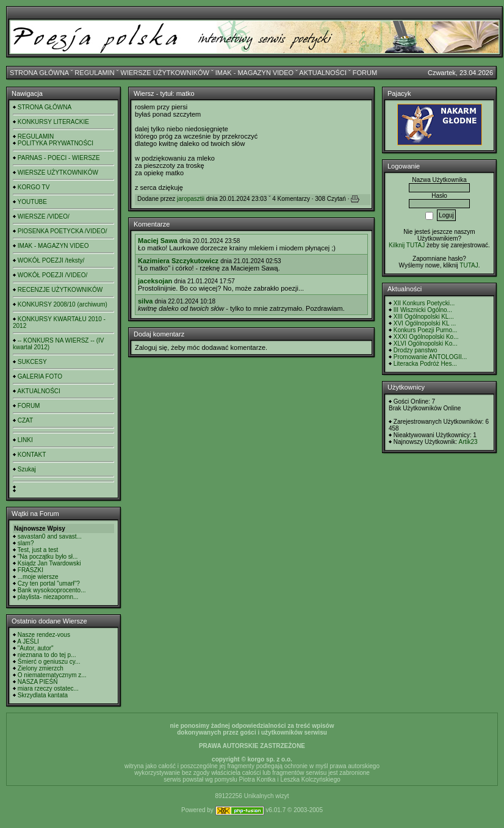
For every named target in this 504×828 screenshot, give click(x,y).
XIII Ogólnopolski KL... (424, 317)
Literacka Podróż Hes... (425, 364)
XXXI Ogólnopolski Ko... (426, 337)
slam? (26, 543)
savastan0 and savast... (50, 536)
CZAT (25, 420)
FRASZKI (31, 570)
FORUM (365, 73)
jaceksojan (155, 281)
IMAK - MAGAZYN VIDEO (254, 73)
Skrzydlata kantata (43, 695)
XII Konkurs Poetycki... (424, 303)
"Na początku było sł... (48, 557)
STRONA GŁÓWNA (39, 73)
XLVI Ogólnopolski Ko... (426, 343)
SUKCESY (32, 362)
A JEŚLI (28, 641)
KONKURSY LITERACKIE (53, 122)
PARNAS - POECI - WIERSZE (59, 158)
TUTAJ (469, 265)
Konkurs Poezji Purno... (426, 330)
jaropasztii (191, 199)
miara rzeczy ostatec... (48, 688)
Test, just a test (38, 550)
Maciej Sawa (158, 241)
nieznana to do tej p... (47, 655)
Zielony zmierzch (41, 668)
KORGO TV (34, 187)
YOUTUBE (32, 202)
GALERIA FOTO (40, 376)
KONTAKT (32, 455)
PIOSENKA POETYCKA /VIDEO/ (63, 231)
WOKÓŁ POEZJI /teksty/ (51, 260)
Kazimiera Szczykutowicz (178, 261)
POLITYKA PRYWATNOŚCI (56, 143)
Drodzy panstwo (416, 350)
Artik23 (468, 442)
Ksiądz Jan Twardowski (49, 563)
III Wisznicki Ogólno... (423, 310)
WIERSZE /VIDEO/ (44, 216)
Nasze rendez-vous (44, 635)
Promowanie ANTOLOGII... (430, 357)
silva (145, 301)
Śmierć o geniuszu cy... (49, 662)
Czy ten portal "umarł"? (49, 583)
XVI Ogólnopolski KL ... (425, 323)
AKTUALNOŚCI (323, 73)
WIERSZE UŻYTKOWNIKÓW (165, 73)
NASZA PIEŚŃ (38, 682)
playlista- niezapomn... (48, 597)
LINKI (25, 440)
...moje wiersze (38, 577)
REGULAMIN (94, 73)
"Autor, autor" (36, 648)
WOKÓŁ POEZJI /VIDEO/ (52, 275)
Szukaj (27, 469)
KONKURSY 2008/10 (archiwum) (63, 304)
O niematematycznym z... (52, 675)
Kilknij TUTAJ (407, 245)
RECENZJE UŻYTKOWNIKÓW (60, 290)
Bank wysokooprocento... (52, 590)
